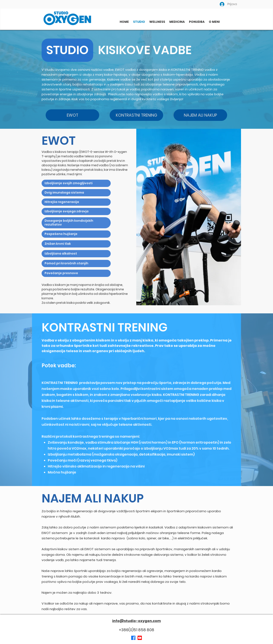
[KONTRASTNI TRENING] (136, 115)
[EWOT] (72, 115)
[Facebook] (133, 638)
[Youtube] (140, 638)
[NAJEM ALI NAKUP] (200, 115)
